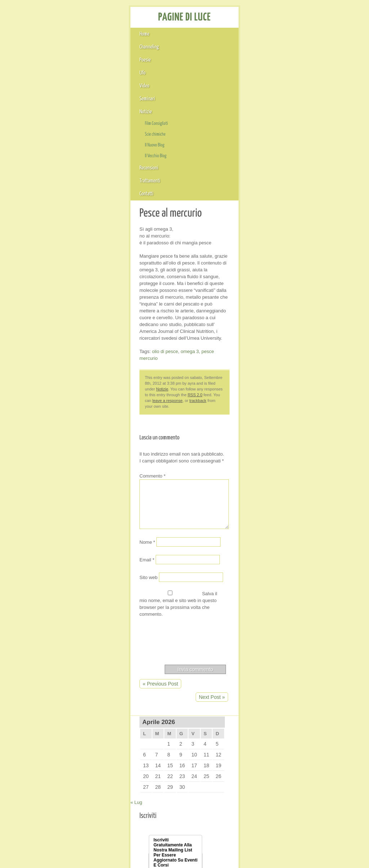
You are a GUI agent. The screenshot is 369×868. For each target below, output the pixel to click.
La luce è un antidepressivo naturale (307, 338)
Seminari (186, 50)
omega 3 (72, 169)
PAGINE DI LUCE (59, 27)
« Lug (259, 146)
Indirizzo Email (286, 229)
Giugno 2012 (281, 492)
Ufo (125, 50)
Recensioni (258, 50)
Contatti (339, 50)
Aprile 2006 (279, 619)
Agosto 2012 (281, 483)
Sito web (28, 362)
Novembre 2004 (285, 657)
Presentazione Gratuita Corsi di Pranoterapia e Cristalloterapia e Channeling (303, 355)
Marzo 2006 (280, 628)
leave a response (142, 195)
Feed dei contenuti (287, 747)
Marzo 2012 (280, 521)
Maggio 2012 (281, 502)
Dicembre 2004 (284, 648)
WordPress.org (283, 766)
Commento (32, 260)
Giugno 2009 (281, 551)
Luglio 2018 (280, 415)
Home (24, 50)
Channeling (59, 50)
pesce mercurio (102, 169)
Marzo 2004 (280, 696)
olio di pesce (45, 169)
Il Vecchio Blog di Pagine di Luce (303, 807)
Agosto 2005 (281, 638)
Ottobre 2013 (281, 444)
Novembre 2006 (285, 599)
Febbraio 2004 (283, 706)
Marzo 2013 (280, 453)
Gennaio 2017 (283, 424)
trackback (172, 195)
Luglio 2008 (280, 560)
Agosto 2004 (281, 677)
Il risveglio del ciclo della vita (298, 311)
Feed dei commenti (288, 756)
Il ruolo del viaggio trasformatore (303, 301)
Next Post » (222, 456)
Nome (26, 326)
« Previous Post (39, 456)
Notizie (221, 50)
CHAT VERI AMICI (282, 272)
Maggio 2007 (281, 589)
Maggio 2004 (281, 687)
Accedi (274, 737)
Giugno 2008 (281, 570)
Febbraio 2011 (283, 531)
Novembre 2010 (285, 541)
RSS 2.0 (93, 195)
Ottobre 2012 (281, 463)
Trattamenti (299, 50)
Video (153, 50)
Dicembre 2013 (284, 434)
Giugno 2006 (281, 609)
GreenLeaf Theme (288, 843)
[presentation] (73, 415)
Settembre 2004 (285, 667)
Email (26, 344)
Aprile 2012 (279, 512)
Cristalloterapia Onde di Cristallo (303, 797)
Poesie (96, 50)
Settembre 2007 (285, 580)
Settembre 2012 (285, 473)
